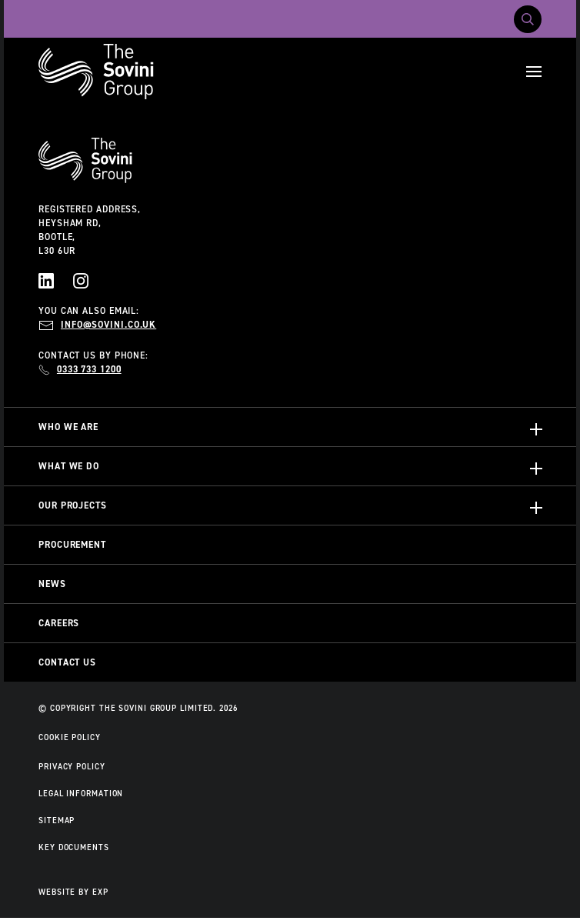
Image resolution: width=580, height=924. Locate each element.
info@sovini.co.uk (108, 325)
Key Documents (74, 847)
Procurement (72, 545)
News (52, 584)
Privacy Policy (72, 766)
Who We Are (68, 427)
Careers (59, 623)
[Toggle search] (528, 19)
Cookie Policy (70, 737)
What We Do (69, 466)
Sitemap (57, 820)
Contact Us (67, 662)
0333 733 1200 (89, 369)
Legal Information (81, 793)
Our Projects (73, 505)
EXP (100, 892)
